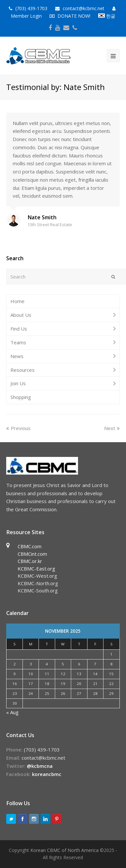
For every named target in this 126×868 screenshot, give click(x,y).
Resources (23, 370)
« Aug (12, 712)
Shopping (21, 397)
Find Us (19, 329)
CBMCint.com (32, 554)
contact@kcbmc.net (84, 8)
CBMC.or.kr (30, 561)
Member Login (26, 16)
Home (17, 301)
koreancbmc (47, 774)
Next (112, 428)
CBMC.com (30, 546)
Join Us (18, 383)
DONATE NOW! (74, 16)
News (17, 356)
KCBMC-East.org (36, 569)
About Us (21, 315)
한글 (107, 16)
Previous (18, 428)
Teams (18, 342)
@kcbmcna (40, 766)
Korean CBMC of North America (64, 850)
